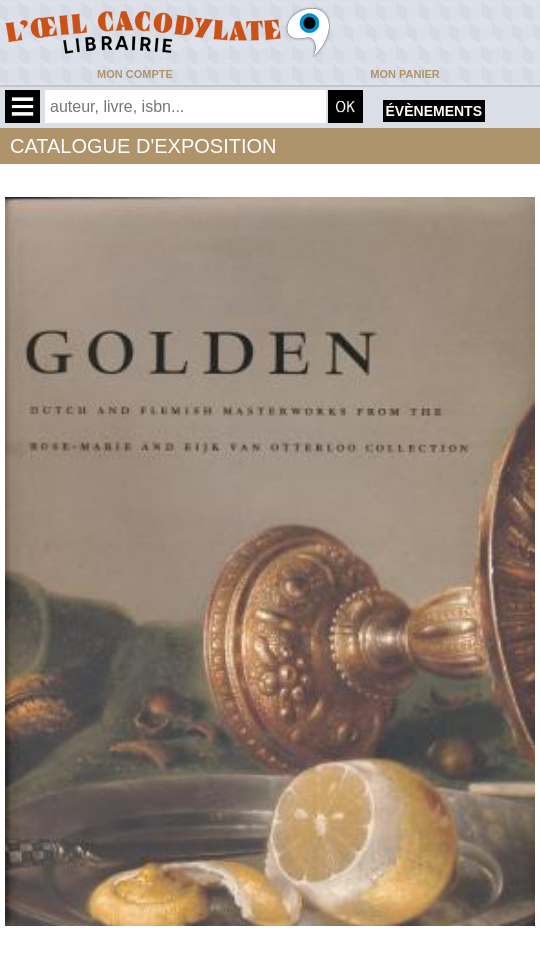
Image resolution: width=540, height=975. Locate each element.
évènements (434, 111)
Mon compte (135, 74)
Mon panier (404, 74)
